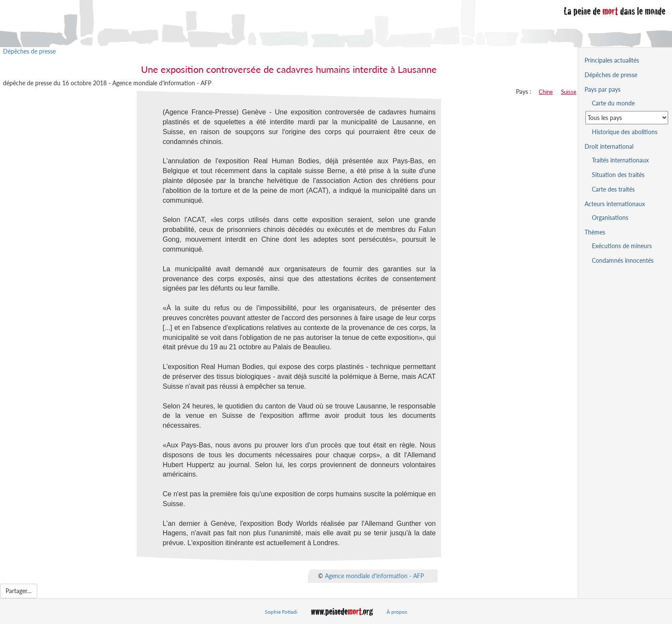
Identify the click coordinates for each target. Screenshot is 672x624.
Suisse (569, 92)
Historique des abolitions (625, 132)
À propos (397, 612)
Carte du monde (613, 103)
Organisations (610, 217)
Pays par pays (603, 89)
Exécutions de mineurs (622, 246)
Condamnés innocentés (623, 260)
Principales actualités (612, 60)
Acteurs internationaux (615, 204)
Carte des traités (613, 189)
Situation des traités (618, 175)
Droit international (609, 146)
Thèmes (595, 232)
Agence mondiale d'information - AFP (374, 576)
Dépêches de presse (29, 51)
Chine (546, 92)
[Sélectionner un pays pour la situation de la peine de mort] (627, 118)
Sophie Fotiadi (281, 612)
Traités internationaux (620, 160)
